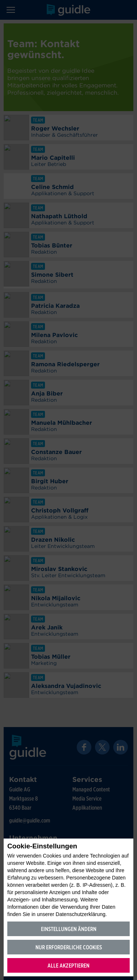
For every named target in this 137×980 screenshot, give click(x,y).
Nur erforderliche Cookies (69, 947)
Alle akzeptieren (68, 966)
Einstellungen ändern (69, 929)
